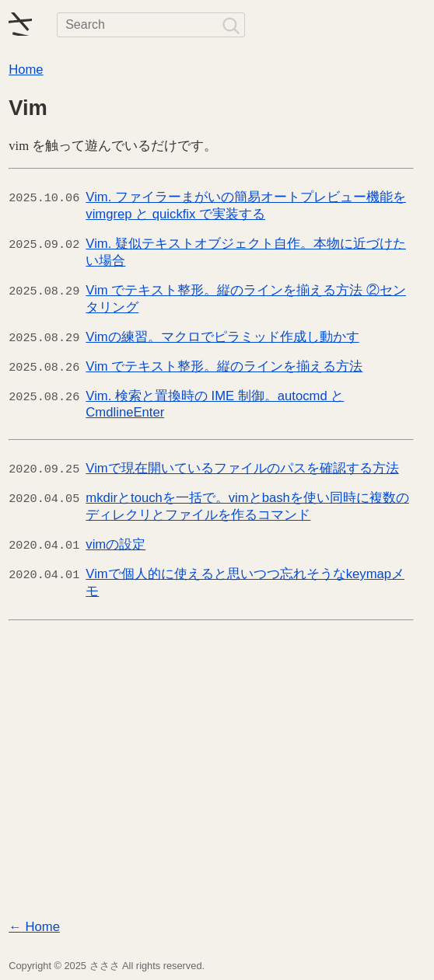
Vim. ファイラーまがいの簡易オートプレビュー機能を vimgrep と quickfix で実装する (246, 206)
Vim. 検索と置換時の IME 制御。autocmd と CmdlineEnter (215, 404)
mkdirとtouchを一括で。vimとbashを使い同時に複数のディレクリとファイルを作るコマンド (247, 506)
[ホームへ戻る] (20, 25)
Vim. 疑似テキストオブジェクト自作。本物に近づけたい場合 (246, 252)
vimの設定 (115, 544)
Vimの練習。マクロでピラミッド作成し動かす (222, 337)
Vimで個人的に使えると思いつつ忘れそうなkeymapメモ (245, 582)
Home (26, 70)
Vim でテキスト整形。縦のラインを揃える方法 (224, 366)
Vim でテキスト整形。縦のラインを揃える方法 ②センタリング (246, 299)
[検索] (231, 25)
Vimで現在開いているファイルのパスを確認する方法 (242, 468)
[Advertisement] (217, 773)
